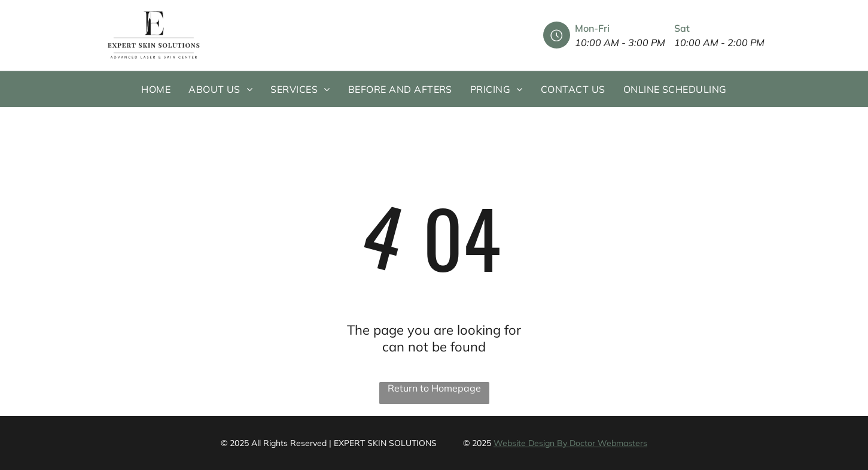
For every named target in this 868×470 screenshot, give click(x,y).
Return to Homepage (434, 388)
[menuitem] (156, 89)
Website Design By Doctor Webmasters (570, 443)
